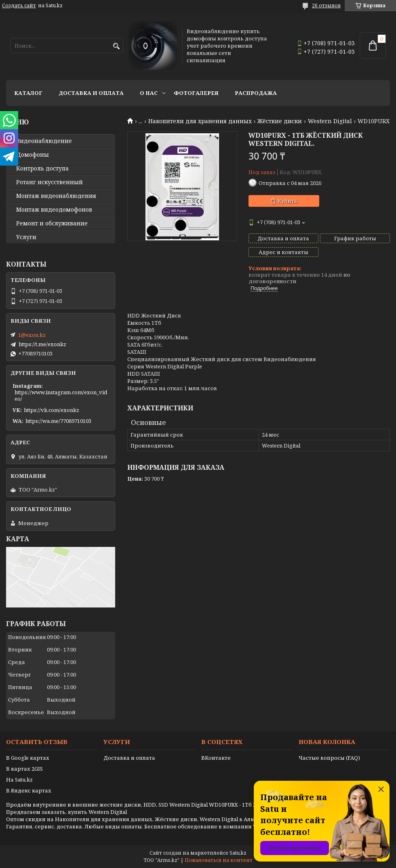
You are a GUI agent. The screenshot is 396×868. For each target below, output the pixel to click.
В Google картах (28, 758)
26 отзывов (326, 5)
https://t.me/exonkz (42, 344)
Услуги (26, 237)
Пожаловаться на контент (219, 860)
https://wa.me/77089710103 (58, 421)
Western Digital (330, 121)
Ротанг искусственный (49, 182)
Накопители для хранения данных (200, 121)
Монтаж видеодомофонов (54, 210)
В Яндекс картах (29, 790)
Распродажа (256, 93)
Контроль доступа (42, 168)
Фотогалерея (196, 93)
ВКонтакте (216, 758)
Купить (288, 201)
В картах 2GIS (24, 769)
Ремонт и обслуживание (52, 223)
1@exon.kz (32, 335)
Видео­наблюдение (44, 141)
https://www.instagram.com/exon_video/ (61, 395)
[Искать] (116, 46)
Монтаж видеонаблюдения (56, 196)
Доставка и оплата (91, 93)
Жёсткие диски (280, 121)
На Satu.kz (19, 780)
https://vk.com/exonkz (52, 410)
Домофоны (33, 155)
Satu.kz (238, 853)
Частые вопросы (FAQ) (329, 758)
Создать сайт (19, 6)
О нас (149, 93)
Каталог (28, 93)
